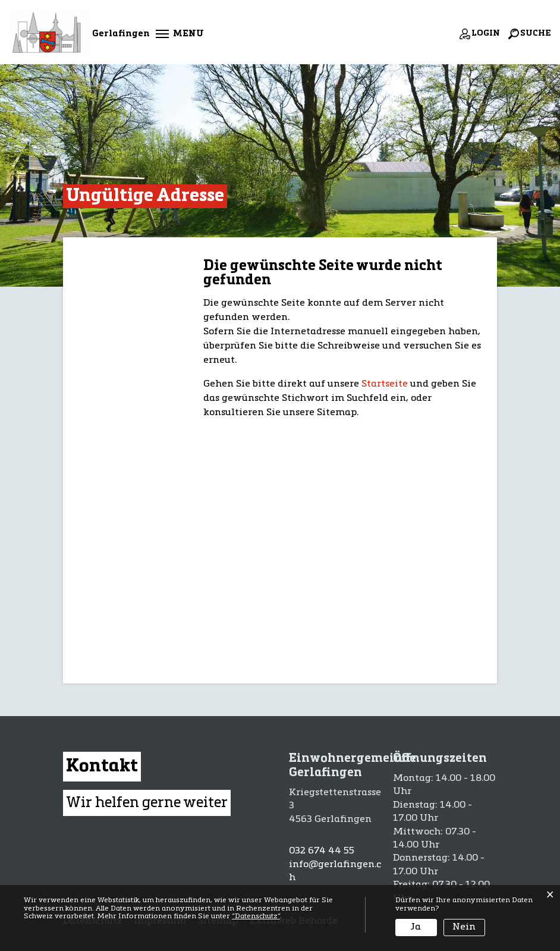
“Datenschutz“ (256, 917)
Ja (416, 927)
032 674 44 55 (322, 851)
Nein (464, 927)
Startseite (385, 384)
